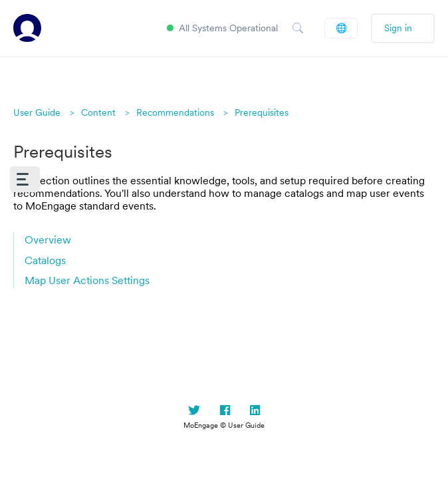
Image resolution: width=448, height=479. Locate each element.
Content (98, 112)
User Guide (37, 112)
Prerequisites (262, 112)
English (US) (341, 28)
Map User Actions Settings (87, 280)
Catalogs (45, 260)
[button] (25, 179)
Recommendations (175, 112)
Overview (48, 239)
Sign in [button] (398, 28)
